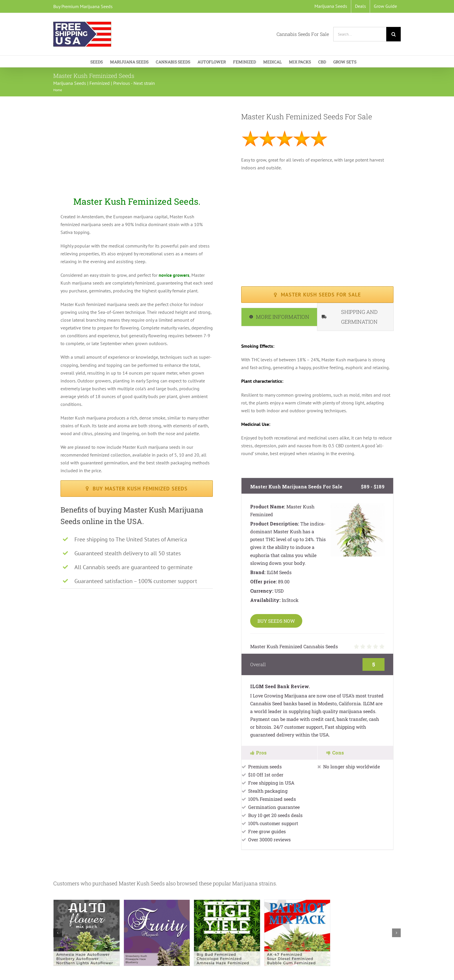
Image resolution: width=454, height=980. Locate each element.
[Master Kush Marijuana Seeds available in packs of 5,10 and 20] (317, 295)
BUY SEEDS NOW (276, 621)
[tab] (279, 317)
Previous (122, 83)
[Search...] (360, 34)
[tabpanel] (317, 403)
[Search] (393, 34)
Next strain (144, 83)
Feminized (100, 83)
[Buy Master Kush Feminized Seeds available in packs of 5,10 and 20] (137, 489)
